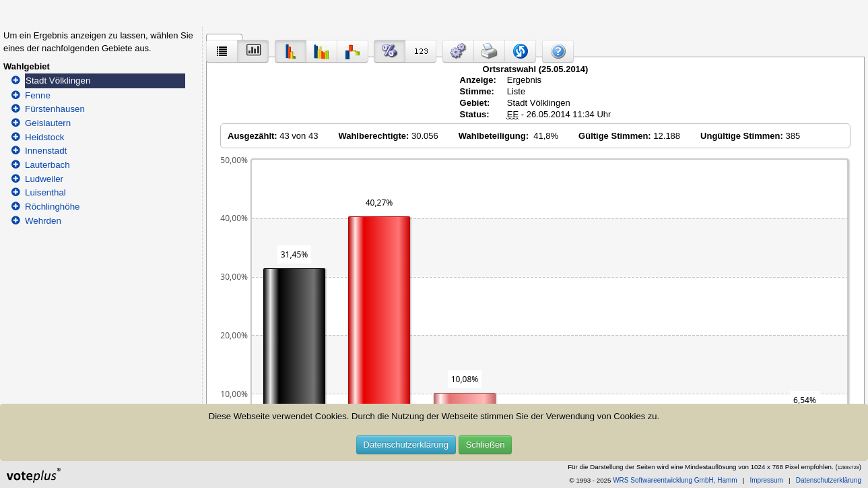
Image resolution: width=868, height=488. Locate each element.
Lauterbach (47, 165)
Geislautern (48, 123)
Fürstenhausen (55, 109)
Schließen (486, 445)
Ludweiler (44, 179)
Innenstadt (46, 151)
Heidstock (45, 137)
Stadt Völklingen (58, 81)
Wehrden (43, 221)
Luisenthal (45, 192)
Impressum (766, 480)
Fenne (38, 95)
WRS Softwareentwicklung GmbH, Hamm (675, 480)
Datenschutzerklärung (406, 445)
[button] (458, 51)
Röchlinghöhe (53, 207)
